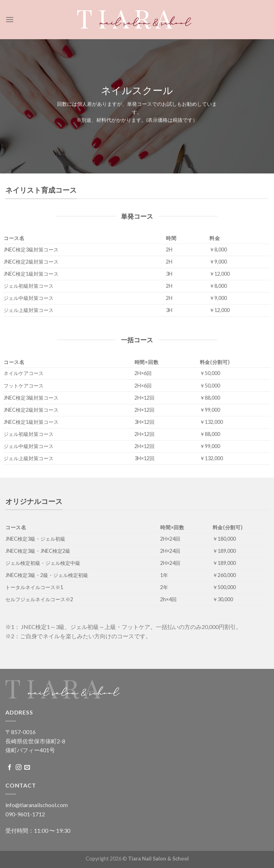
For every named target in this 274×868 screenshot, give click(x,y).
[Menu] (10, 19)
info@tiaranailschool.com (37, 805)
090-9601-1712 (25, 814)
